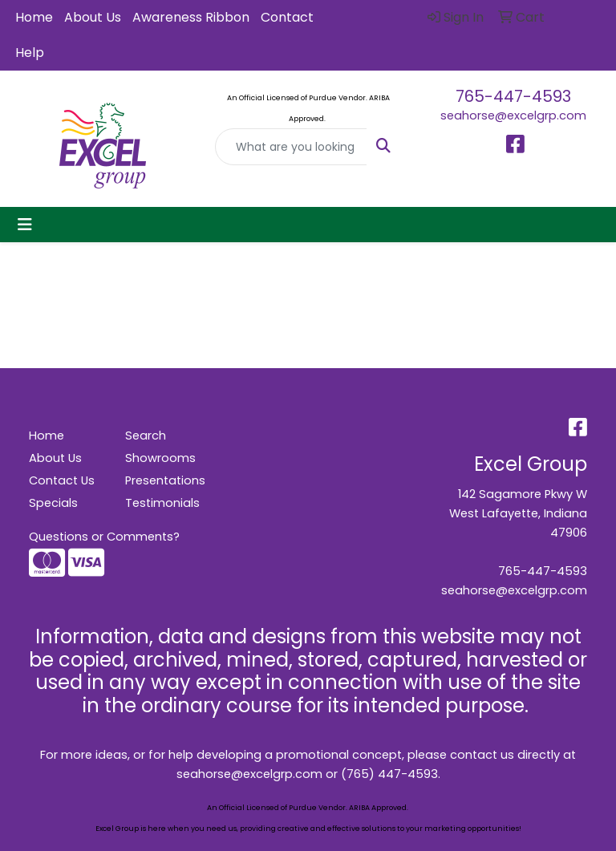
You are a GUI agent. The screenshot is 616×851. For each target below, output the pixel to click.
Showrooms (160, 458)
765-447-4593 (513, 96)
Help (30, 53)
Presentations (164, 480)
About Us (93, 17)
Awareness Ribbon (191, 17)
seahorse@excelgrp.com (513, 115)
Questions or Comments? (104, 537)
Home (34, 17)
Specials (53, 503)
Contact (287, 17)
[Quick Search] (291, 147)
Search (146, 436)
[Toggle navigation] (25, 225)
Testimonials (162, 503)
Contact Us (62, 480)
